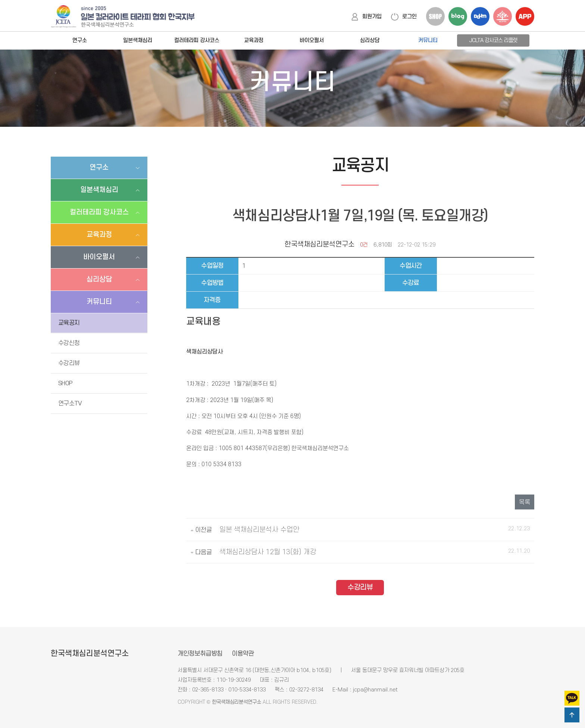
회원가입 (366, 17)
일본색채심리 (138, 40)
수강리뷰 (69, 363)
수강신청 (69, 343)
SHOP (65, 383)
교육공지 (69, 323)
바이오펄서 (312, 40)
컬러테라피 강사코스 (197, 40)
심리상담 (370, 40)
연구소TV (70, 404)
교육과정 (254, 40)
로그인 (404, 17)
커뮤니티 (428, 40)
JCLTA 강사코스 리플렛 (493, 40)
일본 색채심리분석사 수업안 (259, 530)
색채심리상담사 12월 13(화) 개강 (268, 552)
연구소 (80, 40)
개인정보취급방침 (200, 654)
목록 (525, 502)
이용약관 (243, 654)
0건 (364, 245)
